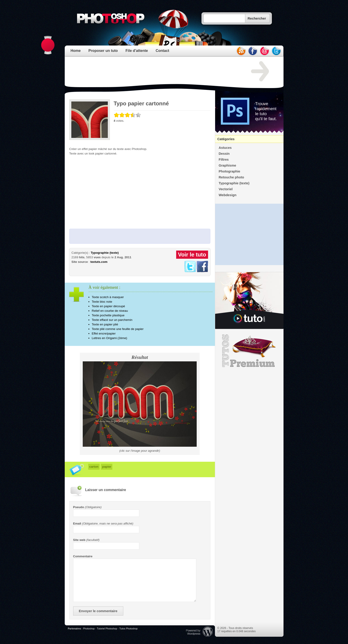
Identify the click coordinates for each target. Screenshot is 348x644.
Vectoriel (226, 189)
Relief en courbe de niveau (110, 311)
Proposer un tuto (103, 51)
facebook (253, 51)
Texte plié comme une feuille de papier (118, 329)
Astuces (225, 148)
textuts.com (99, 262)
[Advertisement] (152, 71)
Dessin (224, 154)
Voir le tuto (192, 255)
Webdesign (228, 195)
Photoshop (89, 629)
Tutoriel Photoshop (107, 629)
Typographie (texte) (105, 253)
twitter (276, 51)
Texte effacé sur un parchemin (112, 320)
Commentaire (83, 556)
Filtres (224, 160)
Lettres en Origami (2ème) (110, 338)
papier (107, 467)
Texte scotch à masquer (108, 297)
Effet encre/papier (104, 333)
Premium (249, 351)
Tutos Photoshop (128, 629)
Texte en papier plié (105, 324)
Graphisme (228, 165)
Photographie (229, 171)
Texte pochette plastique (108, 315)
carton (94, 467)
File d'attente (137, 51)
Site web (79, 540)
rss (241, 51)
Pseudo (79, 507)
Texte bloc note (102, 302)
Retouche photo (232, 177)
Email (77, 524)
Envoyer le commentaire (98, 611)
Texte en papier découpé (108, 306)
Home (76, 51)
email (265, 51)
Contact (162, 51)
